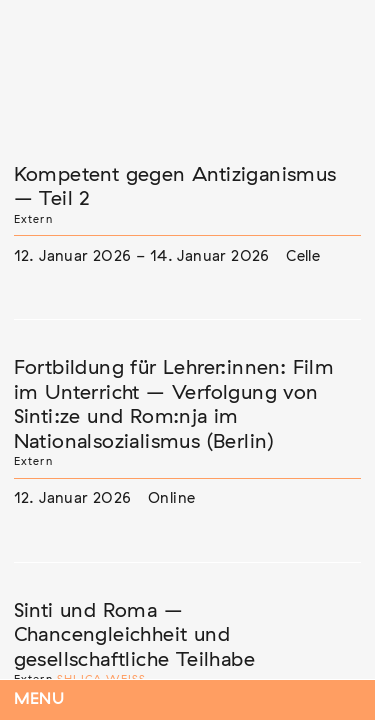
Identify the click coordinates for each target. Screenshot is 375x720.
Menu (39, 699)
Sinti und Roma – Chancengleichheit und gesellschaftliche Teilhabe (134, 635)
